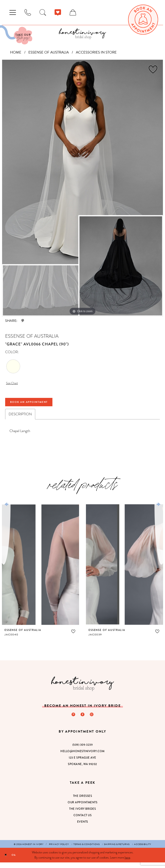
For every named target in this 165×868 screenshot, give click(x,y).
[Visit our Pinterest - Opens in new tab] (72, 719)
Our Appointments (82, 808)
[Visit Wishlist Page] (58, 12)
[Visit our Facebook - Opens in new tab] (82, 719)
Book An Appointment (36, 405)
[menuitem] (13, 12)
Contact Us (82, 821)
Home (16, 52)
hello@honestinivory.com (82, 757)
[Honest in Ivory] (83, 688)
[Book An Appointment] (143, 20)
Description (20, 419)
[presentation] (40, 569)
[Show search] (43, 12)
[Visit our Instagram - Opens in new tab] (93, 719)
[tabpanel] (82, 188)
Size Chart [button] (13, 384)
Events (83, 827)
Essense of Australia (49, 52)
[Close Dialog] (7, 861)
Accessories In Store (96, 52)
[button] (13, 12)
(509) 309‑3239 (82, 750)
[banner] (82, 34)
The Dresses (83, 802)
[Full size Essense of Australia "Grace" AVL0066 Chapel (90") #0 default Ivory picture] (82, 188)
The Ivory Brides (82, 814)
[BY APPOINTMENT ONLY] (28, 12)
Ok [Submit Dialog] (16, 860)
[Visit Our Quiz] (16, 35)
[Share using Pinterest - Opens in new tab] (23, 321)
